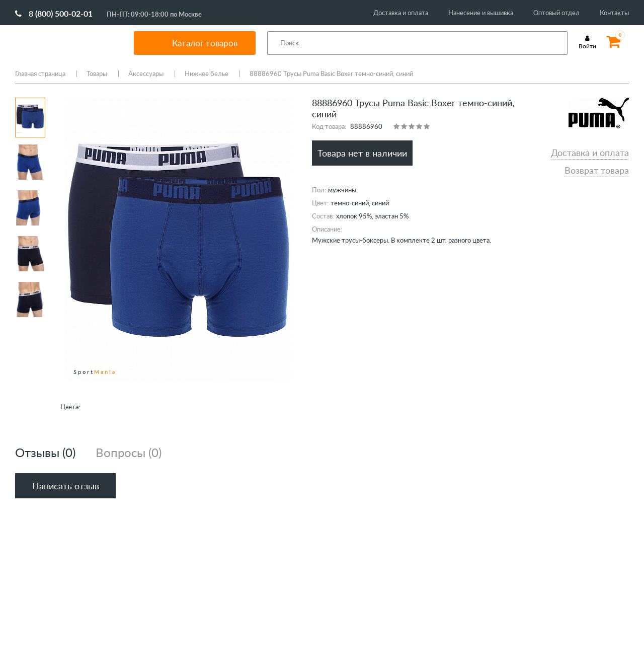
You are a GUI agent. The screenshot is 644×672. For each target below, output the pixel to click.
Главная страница (40, 73)
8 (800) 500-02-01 (54, 13)
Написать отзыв (66, 486)
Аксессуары (146, 73)
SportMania (62, 43)
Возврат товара (597, 170)
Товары (97, 73)
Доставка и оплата (401, 13)
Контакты (614, 13)
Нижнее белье (207, 73)
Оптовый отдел (556, 13)
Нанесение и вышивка (481, 13)
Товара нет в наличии (362, 153)
